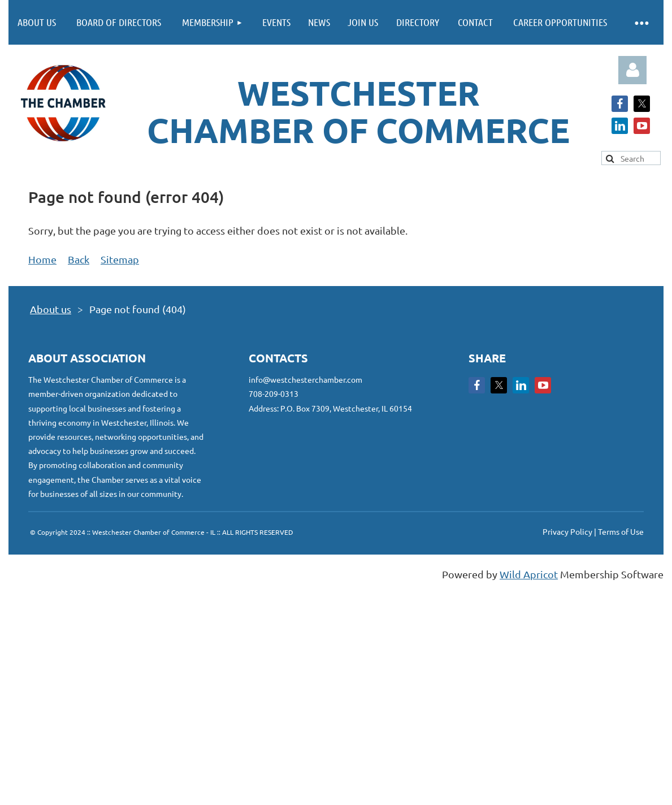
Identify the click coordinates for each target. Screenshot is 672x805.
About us (51, 309)
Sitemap (120, 259)
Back (79, 259)
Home (42, 259)
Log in (632, 70)
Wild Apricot (529, 574)
